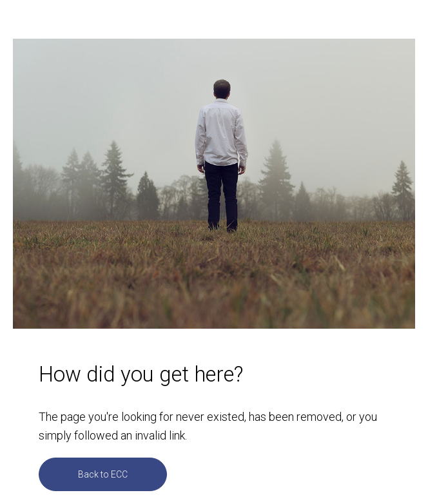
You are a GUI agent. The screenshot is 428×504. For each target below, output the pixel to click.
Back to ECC (103, 474)
